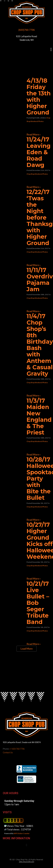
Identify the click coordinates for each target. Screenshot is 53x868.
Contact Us (8, 753)
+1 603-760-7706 (17, 749)
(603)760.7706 (27, 30)
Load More (27, 649)
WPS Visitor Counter (22, 833)
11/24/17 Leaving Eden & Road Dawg (39, 152)
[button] (51, 50)
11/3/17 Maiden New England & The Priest (39, 416)
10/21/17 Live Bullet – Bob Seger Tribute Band (38, 603)
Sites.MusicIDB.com (27, 862)
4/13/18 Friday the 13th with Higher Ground (39, 96)
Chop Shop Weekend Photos (37, 174)
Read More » (34, 134)
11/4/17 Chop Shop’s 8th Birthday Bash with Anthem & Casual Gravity (40, 345)
